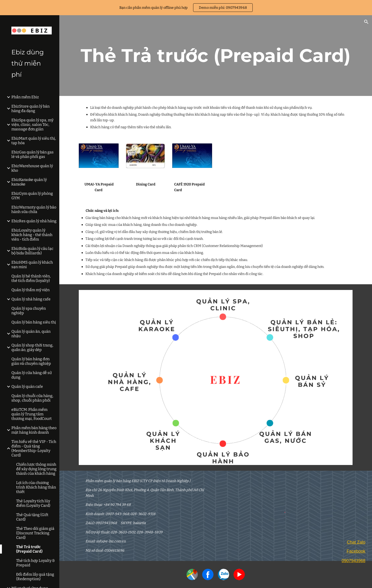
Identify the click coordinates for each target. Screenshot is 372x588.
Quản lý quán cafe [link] (27, 386)
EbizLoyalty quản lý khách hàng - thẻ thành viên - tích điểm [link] (32, 235)
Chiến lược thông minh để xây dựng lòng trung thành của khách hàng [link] (36, 469)
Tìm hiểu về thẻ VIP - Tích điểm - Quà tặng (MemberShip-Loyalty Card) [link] (34, 448)
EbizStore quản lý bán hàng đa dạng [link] (30, 109)
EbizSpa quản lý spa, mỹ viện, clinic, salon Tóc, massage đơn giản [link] (32, 125)
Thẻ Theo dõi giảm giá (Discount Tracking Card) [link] (35, 533)
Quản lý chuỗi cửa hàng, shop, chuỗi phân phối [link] (32, 398)
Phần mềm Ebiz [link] (25, 97)
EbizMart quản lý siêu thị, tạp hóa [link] (34, 141)
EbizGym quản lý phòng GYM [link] (32, 196)
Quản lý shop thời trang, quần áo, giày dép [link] (32, 347)
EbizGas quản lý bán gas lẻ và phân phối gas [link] (33, 154)
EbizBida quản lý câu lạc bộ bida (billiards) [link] (32, 251)
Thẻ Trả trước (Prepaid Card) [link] (29, 549)
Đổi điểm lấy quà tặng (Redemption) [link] (35, 577)
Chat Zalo (356, 542)
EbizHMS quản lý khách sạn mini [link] (32, 265)
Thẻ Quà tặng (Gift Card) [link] (32, 517)
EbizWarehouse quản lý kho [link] (32, 168)
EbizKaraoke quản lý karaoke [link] (29, 182)
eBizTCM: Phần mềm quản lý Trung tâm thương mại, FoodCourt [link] (32, 414)
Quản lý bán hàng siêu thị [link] (34, 322)
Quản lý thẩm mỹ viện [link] (30, 290)
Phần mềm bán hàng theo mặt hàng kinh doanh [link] (34, 430)
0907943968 (353, 561)
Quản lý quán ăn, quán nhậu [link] (31, 334)
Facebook (356, 551)
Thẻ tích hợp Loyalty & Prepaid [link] (35, 563)
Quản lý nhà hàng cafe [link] (31, 299)
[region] (186, 8)
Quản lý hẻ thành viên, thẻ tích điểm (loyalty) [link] (31, 278)
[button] (366, 22)
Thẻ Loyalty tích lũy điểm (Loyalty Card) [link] (33, 503)
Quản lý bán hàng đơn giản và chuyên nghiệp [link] (31, 361)
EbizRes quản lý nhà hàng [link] (34, 221)
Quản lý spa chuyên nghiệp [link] (29, 311)
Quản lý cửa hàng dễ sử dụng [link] (32, 375)
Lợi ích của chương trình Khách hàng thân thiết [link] (36, 487)
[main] (216, 56)
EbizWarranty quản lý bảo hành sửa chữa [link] (34, 209)
